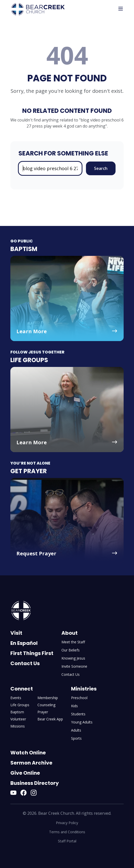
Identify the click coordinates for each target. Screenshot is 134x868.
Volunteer (18, 719)
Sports (76, 738)
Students (78, 714)
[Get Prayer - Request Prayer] (67, 521)
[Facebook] (24, 793)
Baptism (17, 712)
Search (101, 168)
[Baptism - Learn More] (67, 298)
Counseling (46, 705)
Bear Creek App (50, 719)
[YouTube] (13, 793)
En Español (24, 643)
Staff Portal (67, 841)
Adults (76, 730)
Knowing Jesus (73, 658)
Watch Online (28, 753)
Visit (16, 633)
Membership (48, 698)
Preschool (79, 698)
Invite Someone (74, 666)
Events (16, 698)
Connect (22, 689)
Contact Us (25, 663)
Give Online (25, 773)
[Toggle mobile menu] (121, 9)
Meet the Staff (73, 642)
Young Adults (82, 722)
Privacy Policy (67, 823)
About (70, 633)
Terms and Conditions (67, 832)
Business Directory (35, 783)
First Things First (32, 653)
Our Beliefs (71, 650)
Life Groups (20, 705)
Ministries (84, 689)
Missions (18, 726)
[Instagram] (34, 793)
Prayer (43, 712)
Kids (74, 706)
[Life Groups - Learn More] (67, 410)
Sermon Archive (31, 763)
